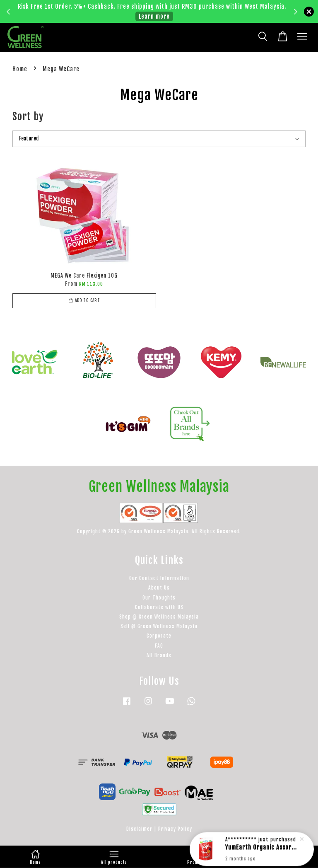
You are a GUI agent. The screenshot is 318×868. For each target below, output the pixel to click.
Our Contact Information (159, 578)
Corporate (159, 636)
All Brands (159, 655)
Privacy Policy (175, 829)
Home (20, 69)
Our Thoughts (159, 598)
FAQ (159, 646)
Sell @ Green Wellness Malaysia (159, 626)
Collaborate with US (159, 607)
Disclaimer (139, 829)
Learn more (154, 16)
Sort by (28, 116)
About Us (159, 588)
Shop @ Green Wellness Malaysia (159, 617)
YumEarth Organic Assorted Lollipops (262, 848)
